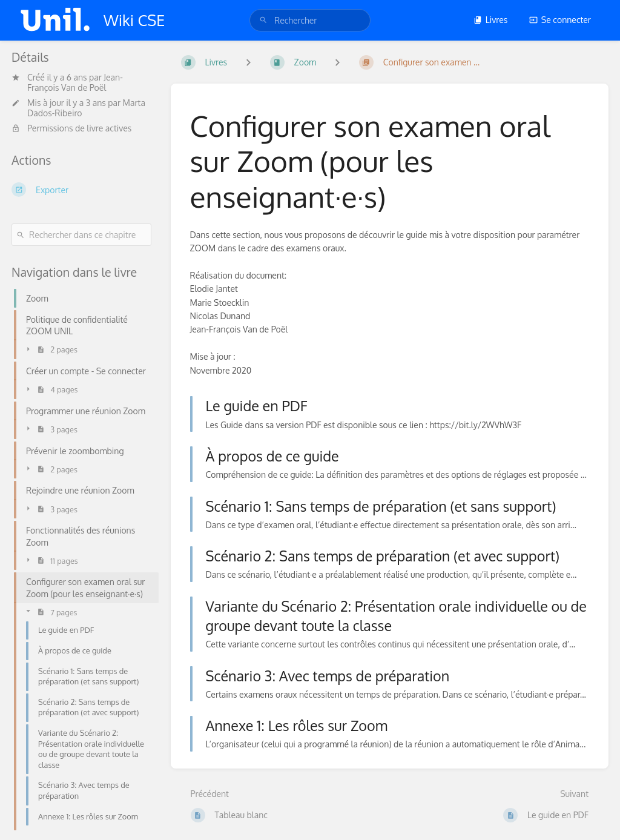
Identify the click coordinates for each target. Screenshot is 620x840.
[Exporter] (81, 190)
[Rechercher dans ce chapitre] (81, 235)
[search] (310, 20)
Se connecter (560, 20)
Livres (491, 20)
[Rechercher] (263, 20)
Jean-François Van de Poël (75, 82)
